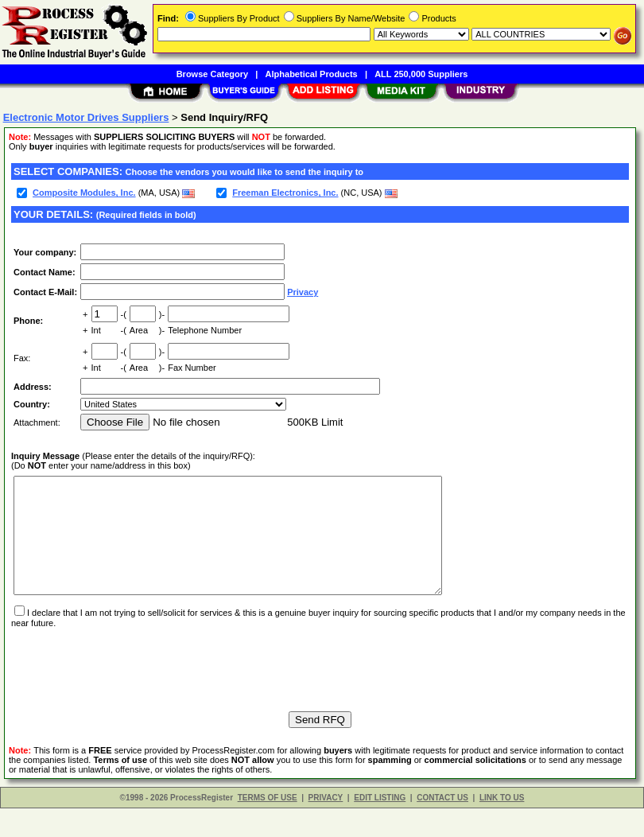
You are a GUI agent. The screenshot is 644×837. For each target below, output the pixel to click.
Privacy (303, 292)
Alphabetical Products (312, 74)
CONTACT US (442, 826)
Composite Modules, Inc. (84, 193)
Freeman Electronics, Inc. (285, 193)
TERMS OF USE (268, 826)
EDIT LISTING (380, 826)
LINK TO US (502, 826)
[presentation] (132, 691)
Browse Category (212, 74)
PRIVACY (326, 826)
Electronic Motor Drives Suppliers (86, 117)
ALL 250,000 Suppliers (421, 74)
